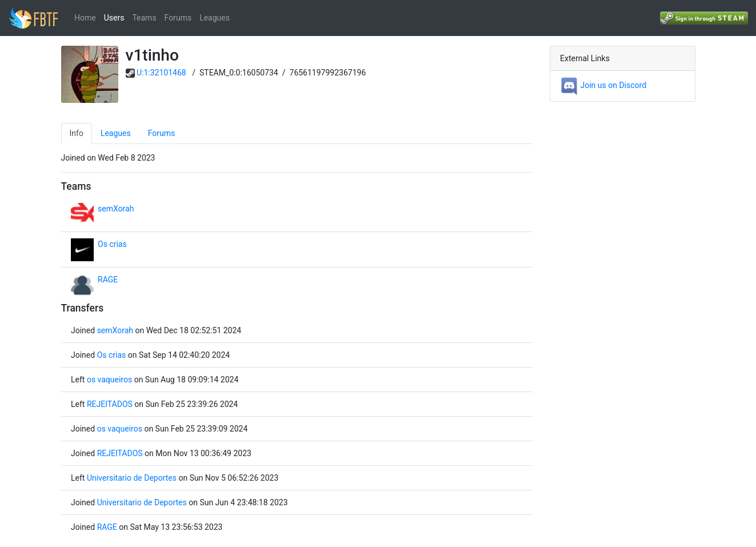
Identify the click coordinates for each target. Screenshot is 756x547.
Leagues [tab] (116, 133)
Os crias (112, 244)
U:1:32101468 (161, 73)
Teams (144, 18)
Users (114, 18)
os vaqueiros (109, 380)
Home (85, 18)
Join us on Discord (603, 85)
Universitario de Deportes (132, 478)
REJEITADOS (110, 404)
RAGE (108, 280)
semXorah (116, 209)
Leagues (215, 18)
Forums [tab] (162, 133)
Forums (178, 18)
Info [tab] (77, 133)
